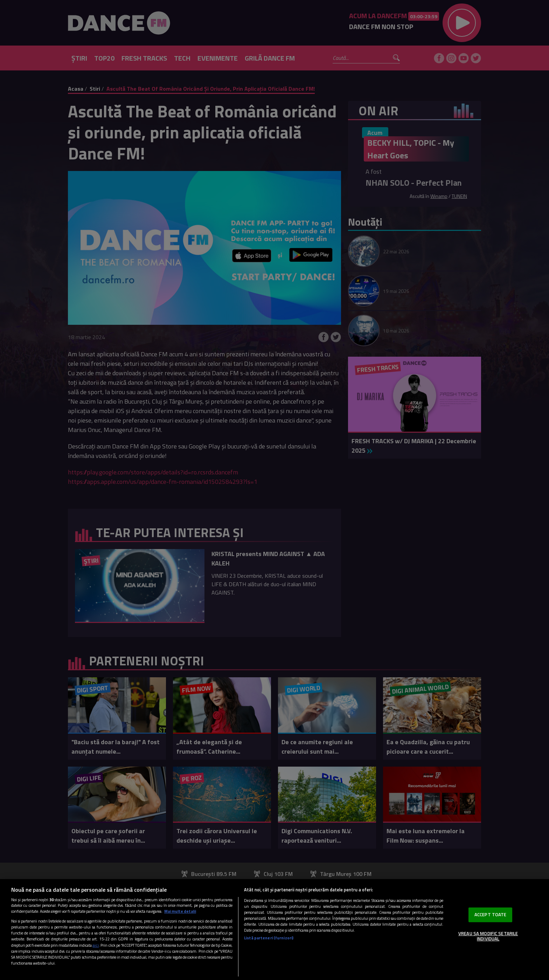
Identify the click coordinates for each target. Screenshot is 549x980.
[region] (274, 930)
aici (96, 945)
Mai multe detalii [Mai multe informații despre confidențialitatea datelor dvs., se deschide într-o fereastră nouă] (180, 911)
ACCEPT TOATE (491, 914)
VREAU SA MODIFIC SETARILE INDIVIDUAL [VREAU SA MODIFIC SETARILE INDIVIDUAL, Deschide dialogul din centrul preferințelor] (488, 936)
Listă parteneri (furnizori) (269, 938)
